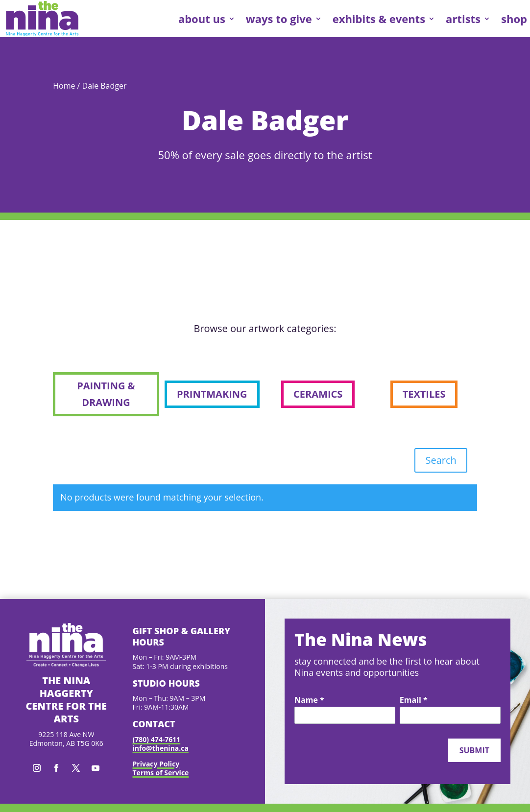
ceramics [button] (318, 394)
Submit (474, 750)
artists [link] (463, 19)
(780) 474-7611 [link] (157, 739)
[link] (42, 19)
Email (414, 700)
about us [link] (202, 19)
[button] (37, 768)
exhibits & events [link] (379, 19)
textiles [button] (424, 394)
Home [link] (64, 86)
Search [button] (441, 460)
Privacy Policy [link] (156, 764)
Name (309, 700)
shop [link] (514, 19)
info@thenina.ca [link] (161, 748)
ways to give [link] (279, 19)
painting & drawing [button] (106, 394)
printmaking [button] (212, 394)
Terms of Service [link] (161, 773)
